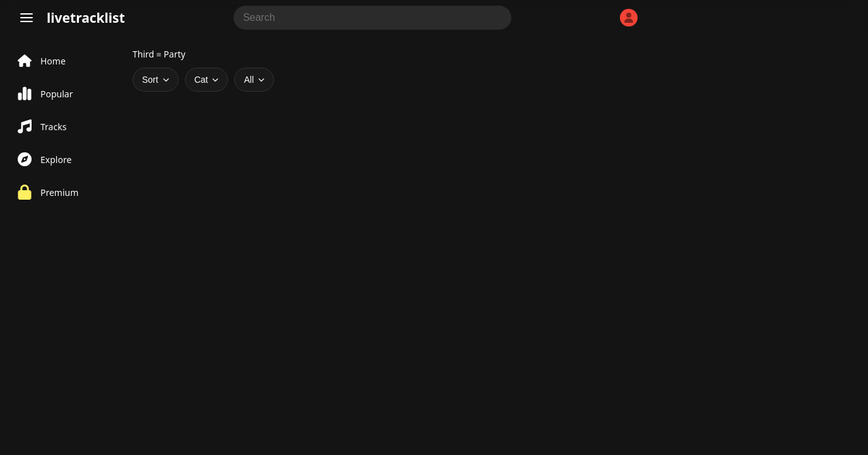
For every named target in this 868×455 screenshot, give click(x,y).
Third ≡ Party (159, 54)
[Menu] (27, 18)
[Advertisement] (385, 186)
